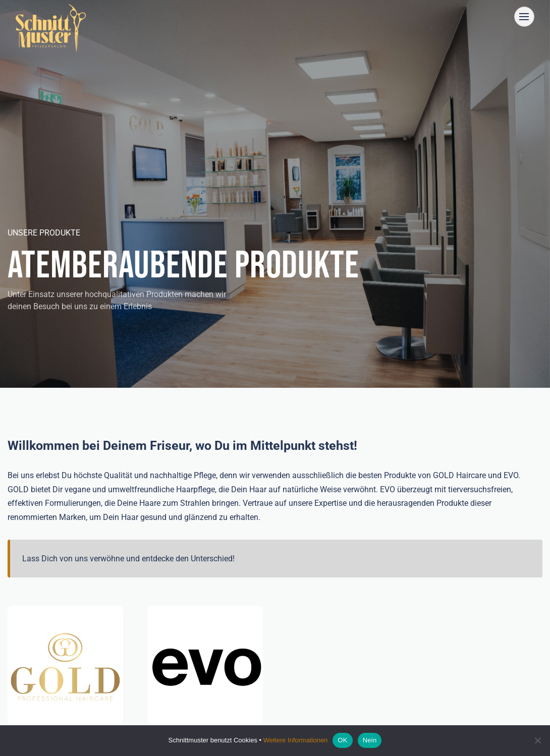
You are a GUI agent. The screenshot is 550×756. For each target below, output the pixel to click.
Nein (370, 740)
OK (342, 740)
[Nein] (537, 740)
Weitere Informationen (296, 740)
